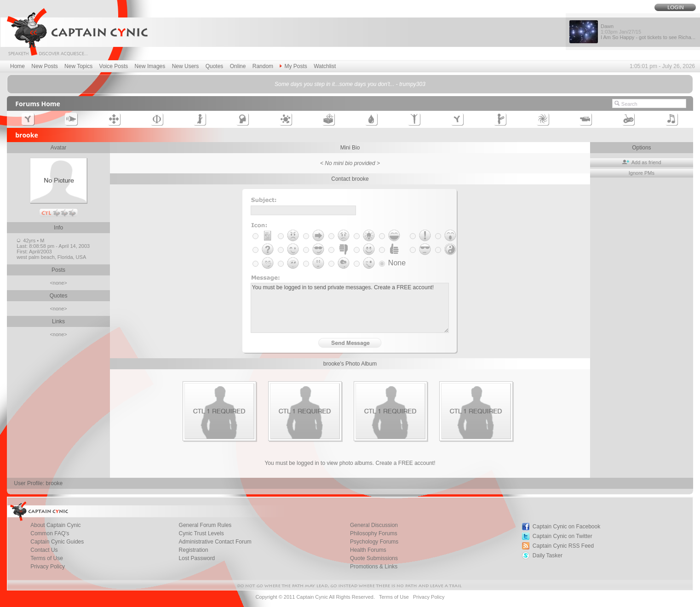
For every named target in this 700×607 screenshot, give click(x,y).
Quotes (215, 66)
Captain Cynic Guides (57, 542)
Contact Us (44, 550)
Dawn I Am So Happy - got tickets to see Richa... (648, 32)
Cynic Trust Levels (201, 533)
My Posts (293, 66)
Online (238, 66)
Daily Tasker (548, 555)
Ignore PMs (642, 173)
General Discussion (374, 525)
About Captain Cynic (55, 525)
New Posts (44, 66)
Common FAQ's (50, 533)
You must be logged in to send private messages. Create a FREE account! (350, 308)
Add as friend (641, 162)
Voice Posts (114, 66)
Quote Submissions (374, 558)
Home (17, 66)
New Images (150, 66)
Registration (194, 550)
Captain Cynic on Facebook (566, 527)
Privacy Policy (48, 567)
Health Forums (368, 550)
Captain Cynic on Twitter (562, 536)
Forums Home (38, 104)
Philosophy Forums (374, 533)
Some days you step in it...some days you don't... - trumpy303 (350, 84)
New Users (186, 66)
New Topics (78, 66)
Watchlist (325, 66)
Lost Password (197, 558)
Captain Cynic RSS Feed (563, 546)
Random (263, 66)
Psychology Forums (374, 542)
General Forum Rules (205, 525)
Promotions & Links (374, 567)
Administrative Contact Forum (215, 542)
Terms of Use (47, 558)
